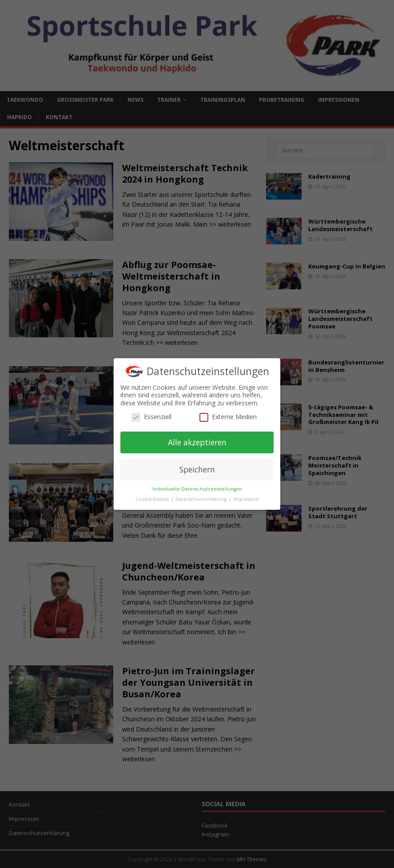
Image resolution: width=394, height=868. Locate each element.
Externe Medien (228, 417)
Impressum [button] (246, 499)
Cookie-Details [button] (153, 499)
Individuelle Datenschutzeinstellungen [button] (197, 489)
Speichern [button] (197, 469)
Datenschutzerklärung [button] (202, 499)
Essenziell (151, 417)
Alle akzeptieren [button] (197, 442)
